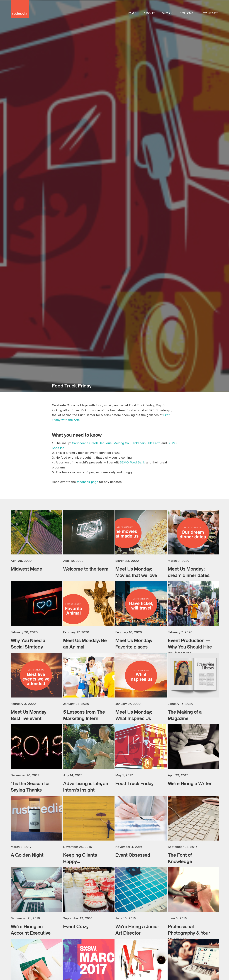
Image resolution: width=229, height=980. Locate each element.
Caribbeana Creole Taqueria (92, 443)
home (131, 13)
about (149, 13)
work (168, 13)
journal (188, 13)
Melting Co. (122, 443)
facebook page (87, 482)
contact (210, 13)
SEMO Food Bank (132, 462)
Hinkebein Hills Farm (146, 443)
